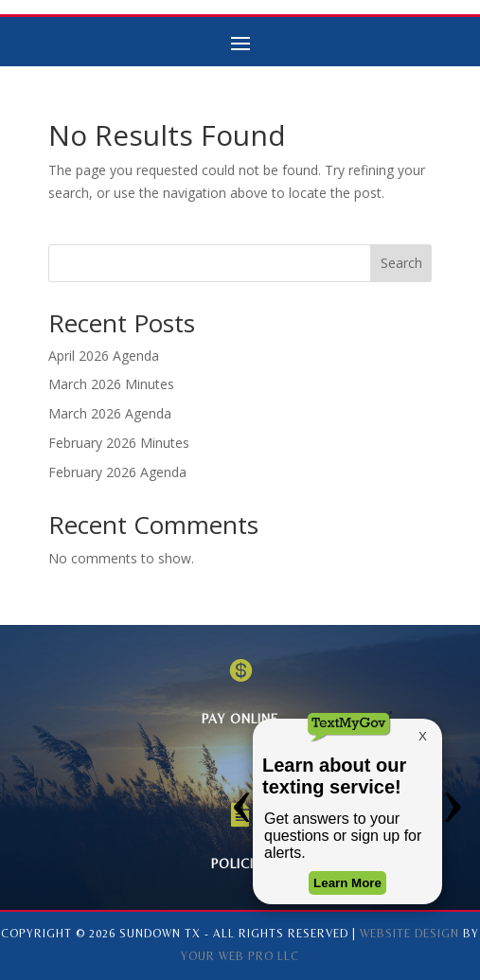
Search (401, 263)
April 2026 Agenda (104, 356)
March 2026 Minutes (111, 384)
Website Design (409, 934)
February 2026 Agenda (117, 472)
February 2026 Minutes (119, 443)
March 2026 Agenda (110, 413)
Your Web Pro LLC (240, 956)
